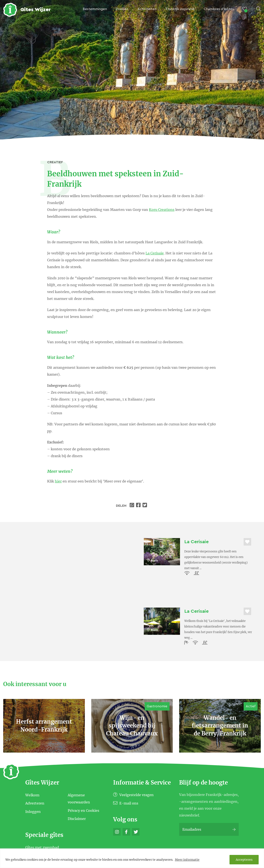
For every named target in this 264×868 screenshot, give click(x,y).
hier (58, 481)
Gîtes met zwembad (42, 847)
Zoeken (122, 9)
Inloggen (33, 811)
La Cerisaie (155, 253)
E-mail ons (126, 803)
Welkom (32, 795)
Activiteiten (147, 9)
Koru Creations (162, 210)
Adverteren (35, 803)
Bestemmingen (95, 9)
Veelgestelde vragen (133, 795)
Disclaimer (77, 819)
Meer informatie (187, 860)
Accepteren (244, 860)
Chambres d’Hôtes (219, 9)
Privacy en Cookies (83, 810)
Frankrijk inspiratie (180, 9)
